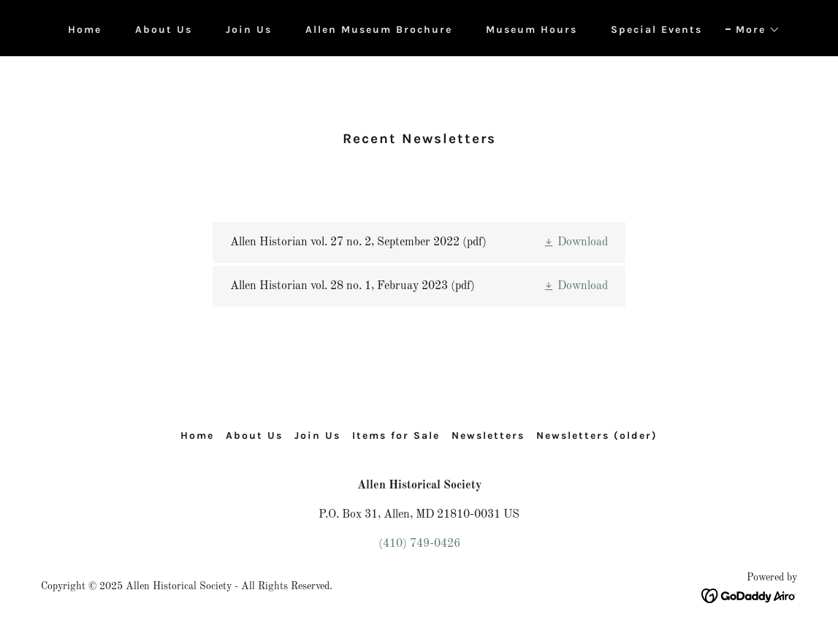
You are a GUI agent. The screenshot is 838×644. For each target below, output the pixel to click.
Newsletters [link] (488, 436)
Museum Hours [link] (532, 30)
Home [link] (85, 30)
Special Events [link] (656, 30)
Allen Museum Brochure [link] (379, 30)
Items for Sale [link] (396, 436)
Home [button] (197, 436)
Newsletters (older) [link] (597, 436)
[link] (419, 242)
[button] (753, 30)
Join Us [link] (249, 30)
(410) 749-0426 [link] (419, 544)
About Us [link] (164, 30)
